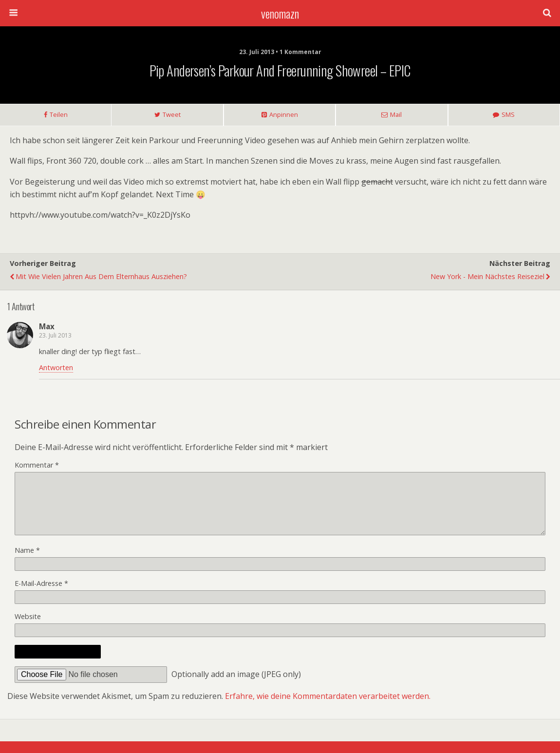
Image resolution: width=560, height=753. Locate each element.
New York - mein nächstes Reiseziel (487, 276)
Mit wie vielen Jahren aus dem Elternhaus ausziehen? (101, 276)
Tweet (172, 114)
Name (27, 562)
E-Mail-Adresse (41, 595)
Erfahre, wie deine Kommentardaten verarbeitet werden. (328, 708)
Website (28, 628)
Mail (396, 114)
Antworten (56, 367)
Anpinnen (284, 114)
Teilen (59, 114)
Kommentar (37, 465)
